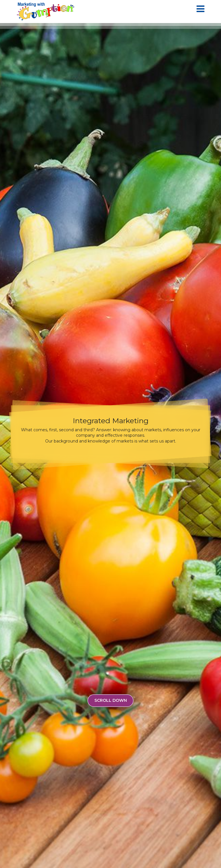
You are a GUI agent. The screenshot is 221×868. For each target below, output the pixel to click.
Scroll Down (111, 700)
